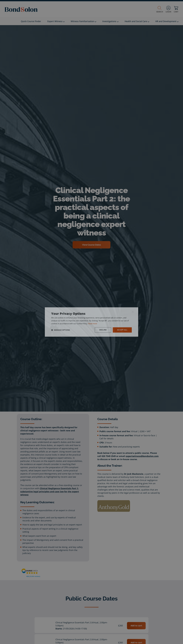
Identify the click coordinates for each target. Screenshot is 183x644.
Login (168, 9)
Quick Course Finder (31, 21)
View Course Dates (92, 245)
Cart (176, 9)
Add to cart (136, 626)
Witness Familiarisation (84, 21)
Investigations (110, 21)
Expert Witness (56, 21)
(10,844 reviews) (33, 576)
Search (160, 9)
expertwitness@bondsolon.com (142, 456)
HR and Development (167, 21)
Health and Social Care (137, 21)
